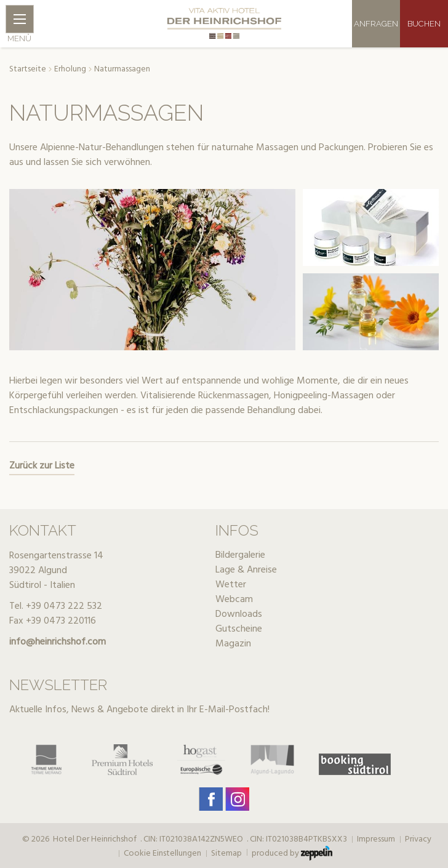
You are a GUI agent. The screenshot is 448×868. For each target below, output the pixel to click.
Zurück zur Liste (42, 466)
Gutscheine (239, 629)
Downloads (239, 614)
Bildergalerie (240, 555)
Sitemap (226, 854)
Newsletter (58, 685)
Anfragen (376, 24)
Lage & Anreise (246, 570)
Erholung (70, 70)
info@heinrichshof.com (58, 642)
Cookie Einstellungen (162, 854)
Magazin (233, 644)
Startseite (28, 70)
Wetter (231, 585)
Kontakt (43, 530)
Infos (237, 530)
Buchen (424, 24)
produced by (292, 853)
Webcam (234, 600)
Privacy (418, 840)
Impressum (376, 840)
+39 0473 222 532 (64, 606)
